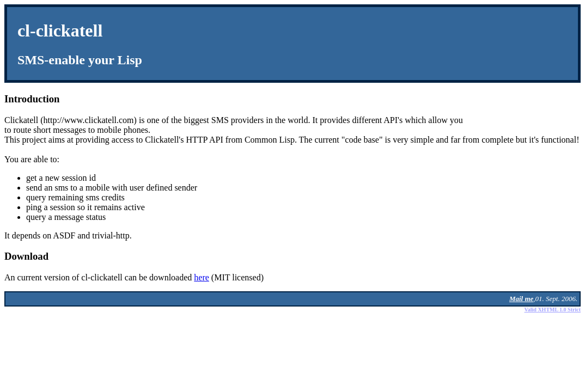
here (202, 277)
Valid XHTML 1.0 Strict (552, 310)
